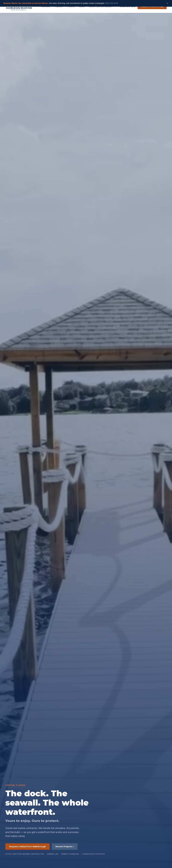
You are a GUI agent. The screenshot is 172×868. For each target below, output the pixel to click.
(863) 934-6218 (112, 3)
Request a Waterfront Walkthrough (27, 847)
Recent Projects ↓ (65, 847)
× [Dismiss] (167, 3)
